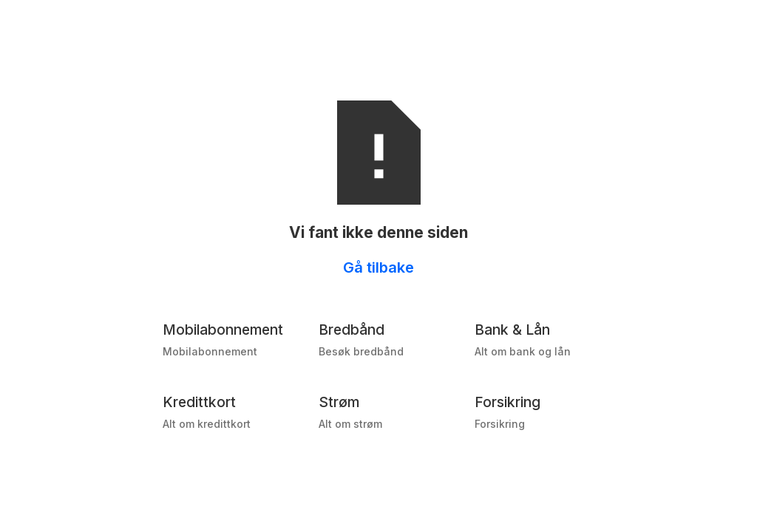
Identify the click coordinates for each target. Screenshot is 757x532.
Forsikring (500, 424)
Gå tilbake (378, 267)
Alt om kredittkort (207, 424)
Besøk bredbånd (361, 351)
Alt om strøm (350, 424)
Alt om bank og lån (523, 351)
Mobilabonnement (210, 351)
